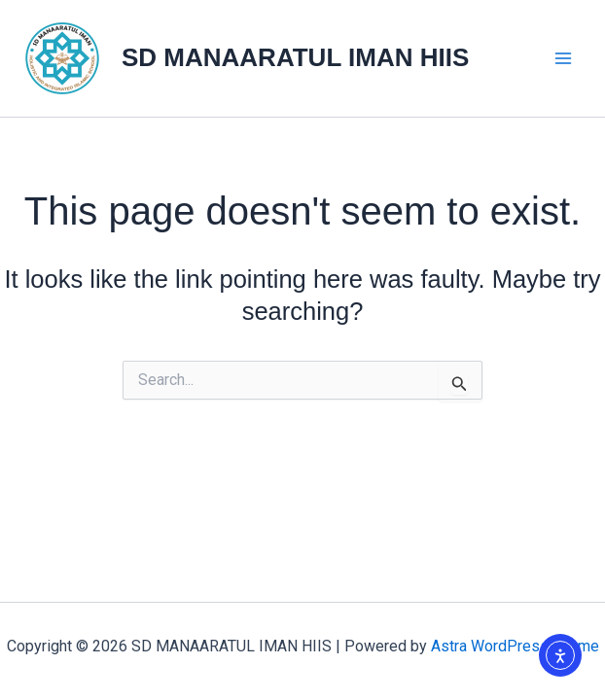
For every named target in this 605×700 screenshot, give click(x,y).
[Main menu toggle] (564, 58)
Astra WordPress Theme (515, 646)
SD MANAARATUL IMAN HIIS (295, 57)
